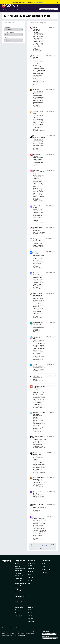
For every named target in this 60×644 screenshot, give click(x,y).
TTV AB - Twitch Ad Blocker (39, 437)
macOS (31, 572)
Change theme (45, 636)
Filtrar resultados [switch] (9, 23)
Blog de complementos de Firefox (20, 569)
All (29, 583)
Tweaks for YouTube (39, 386)
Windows (31, 569)
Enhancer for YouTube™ (37, 155)
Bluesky (31, 619)
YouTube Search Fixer (38, 112)
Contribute (19, 613)
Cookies (12, 628)
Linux (30, 580)
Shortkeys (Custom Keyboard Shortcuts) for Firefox (39, 415)
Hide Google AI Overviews (38, 228)
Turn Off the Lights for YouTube (37, 58)
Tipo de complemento (10, 32)
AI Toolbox (37, 517)
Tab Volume (37, 376)
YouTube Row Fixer (37, 338)
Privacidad (5, 628)
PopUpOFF (36, 89)
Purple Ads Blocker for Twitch (39, 493)
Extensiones (5, 10)
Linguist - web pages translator (38, 294)
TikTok (31, 616)
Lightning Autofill (38, 323)
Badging (6, 38)
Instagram (32, 610)
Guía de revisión (20, 602)
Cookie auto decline (39, 478)
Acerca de (18, 564)
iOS (29, 574)
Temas (13, 10)
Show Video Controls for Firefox (39, 137)
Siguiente (53, 545)
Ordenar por (7, 27)
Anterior (32, 545)
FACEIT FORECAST (39, 504)
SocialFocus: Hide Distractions (38, 274)
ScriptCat (36, 364)
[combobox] (48, 9)
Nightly (44, 564)
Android (31, 577)
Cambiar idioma (46, 631)
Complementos (20, 561)
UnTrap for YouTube (36, 253)
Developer (18, 616)
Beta (43, 566)
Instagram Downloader (37, 240)
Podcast (31, 622)
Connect (18, 610)
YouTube (31, 613)
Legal (18, 628)
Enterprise (45, 573)
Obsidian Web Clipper (37, 207)
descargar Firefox (41, 2)
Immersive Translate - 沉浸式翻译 (39, 172)
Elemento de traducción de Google (37, 454)
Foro (17, 594)
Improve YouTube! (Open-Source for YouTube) (38, 30)
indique (12, 632)
